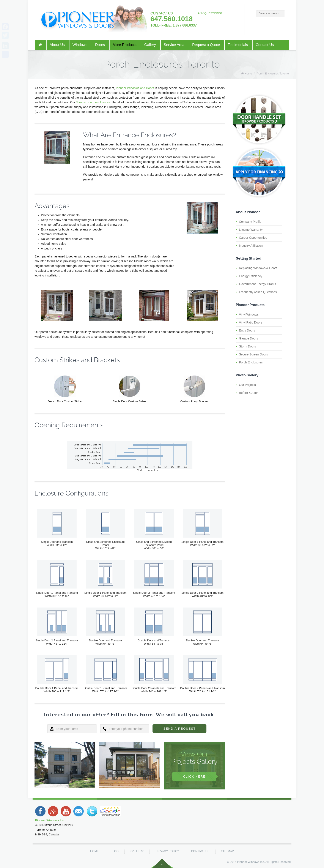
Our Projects (247, 385)
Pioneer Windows (248, 862)
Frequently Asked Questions (258, 292)
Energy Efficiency (251, 276)
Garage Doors (249, 338)
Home (248, 73)
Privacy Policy (167, 851)
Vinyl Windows (249, 314)
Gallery (137, 851)
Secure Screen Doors (253, 354)
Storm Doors (248, 346)
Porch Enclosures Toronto (273, 73)
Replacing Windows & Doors (258, 268)
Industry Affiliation (251, 246)
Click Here (194, 776)
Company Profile (250, 222)
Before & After (248, 393)
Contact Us (200, 851)
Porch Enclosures (251, 362)
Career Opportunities (253, 238)
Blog (115, 851)
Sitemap (228, 851)
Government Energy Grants (257, 284)
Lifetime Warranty (251, 230)
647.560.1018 (171, 19)
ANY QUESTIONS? (210, 13)
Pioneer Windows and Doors (135, 88)
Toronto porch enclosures (93, 102)
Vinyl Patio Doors (251, 322)
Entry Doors (247, 330)
